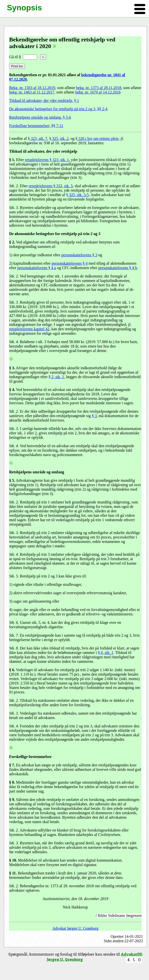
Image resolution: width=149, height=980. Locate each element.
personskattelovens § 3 (79, 255)
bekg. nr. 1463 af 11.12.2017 (32, 92)
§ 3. (12, 368)
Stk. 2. (14, 186)
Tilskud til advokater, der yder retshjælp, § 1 (44, 101)
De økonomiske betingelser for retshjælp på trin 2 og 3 (55, 234)
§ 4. (12, 390)
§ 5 (12, 480)
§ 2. (12, 242)
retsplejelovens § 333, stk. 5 (51, 186)
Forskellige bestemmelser (30, 757)
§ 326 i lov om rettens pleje (97, 139)
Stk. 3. (14, 208)
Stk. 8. (14, 648)
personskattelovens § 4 (70, 263)
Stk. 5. (14, 576)
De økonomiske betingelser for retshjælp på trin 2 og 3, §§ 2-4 (58, 109)
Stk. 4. (14, 342)
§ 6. (12, 670)
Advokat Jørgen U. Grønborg (75, 928)
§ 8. (12, 782)
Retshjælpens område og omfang (37, 472)
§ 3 (94, 416)
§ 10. (13, 860)
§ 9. (12, 800)
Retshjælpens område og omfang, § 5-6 (40, 117)
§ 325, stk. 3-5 (78, 195)
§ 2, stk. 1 (56, 377)
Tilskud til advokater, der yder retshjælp (43, 151)
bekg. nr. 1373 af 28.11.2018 (99, 88)
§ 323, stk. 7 (38, 139)
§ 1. (12, 160)
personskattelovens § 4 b (118, 268)
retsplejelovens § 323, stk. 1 (47, 160)
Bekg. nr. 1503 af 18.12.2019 (32, 88)
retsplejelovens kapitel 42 (29, 329)
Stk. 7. (14, 635)
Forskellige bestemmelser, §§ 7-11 (36, 126)
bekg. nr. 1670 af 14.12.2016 (98, 92)
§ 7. (12, 765)
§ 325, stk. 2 (59, 139)
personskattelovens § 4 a (37, 268)
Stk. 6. (14, 622)
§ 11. (13, 873)
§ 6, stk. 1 (106, 653)
